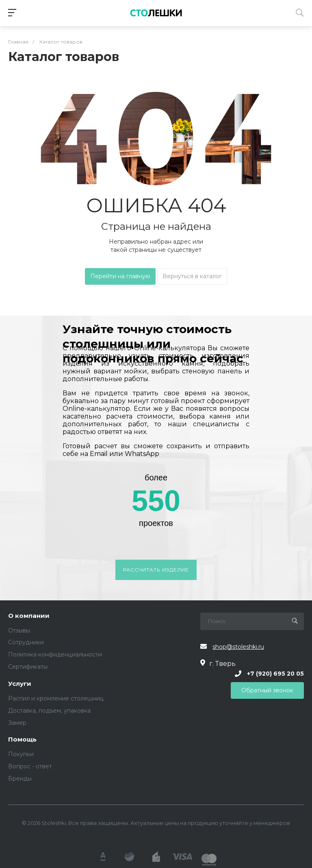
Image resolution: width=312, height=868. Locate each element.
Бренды (20, 779)
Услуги (20, 684)
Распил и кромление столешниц (56, 698)
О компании (29, 616)
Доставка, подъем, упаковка (49, 711)
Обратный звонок (267, 690)
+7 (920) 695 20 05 (275, 674)
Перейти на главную (120, 276)
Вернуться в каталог (192, 276)
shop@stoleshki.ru (238, 647)
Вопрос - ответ (30, 766)
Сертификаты (28, 667)
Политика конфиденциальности (55, 654)
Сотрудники (26, 642)
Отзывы (19, 630)
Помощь (22, 740)
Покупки (21, 754)
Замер (17, 723)
